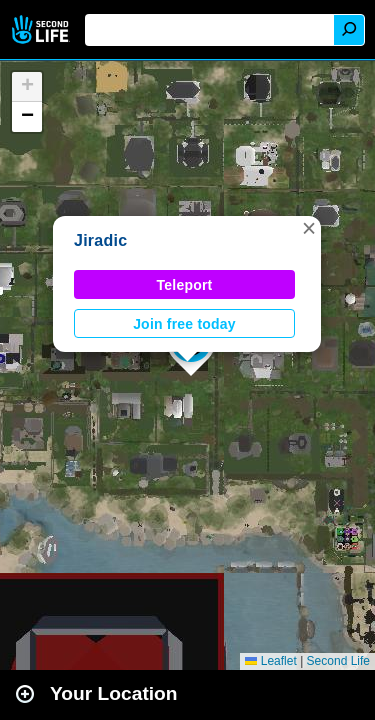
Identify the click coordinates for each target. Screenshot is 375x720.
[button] (309, 228)
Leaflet (270, 661)
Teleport (185, 285)
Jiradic (100, 240)
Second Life (42, 29)
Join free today (184, 324)
